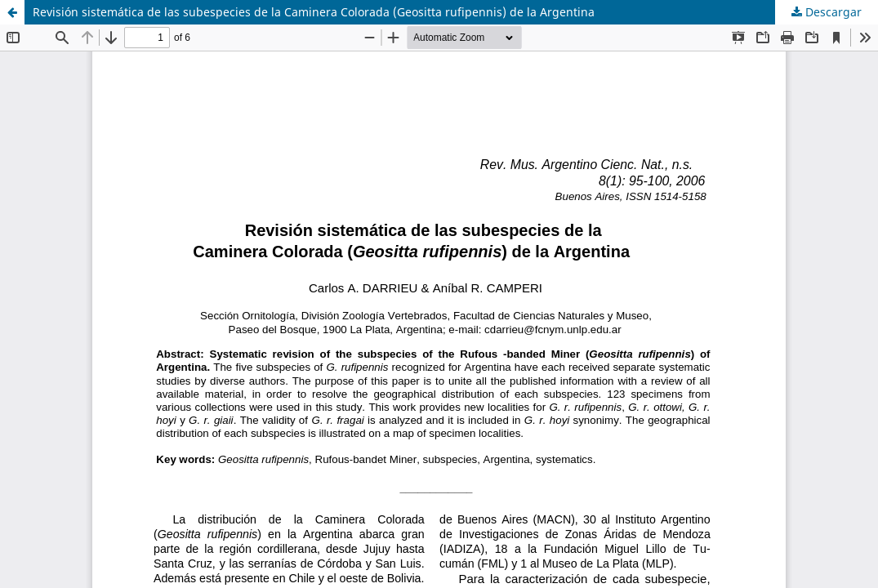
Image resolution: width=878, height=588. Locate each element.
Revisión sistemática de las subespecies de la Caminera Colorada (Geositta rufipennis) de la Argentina (314, 12)
